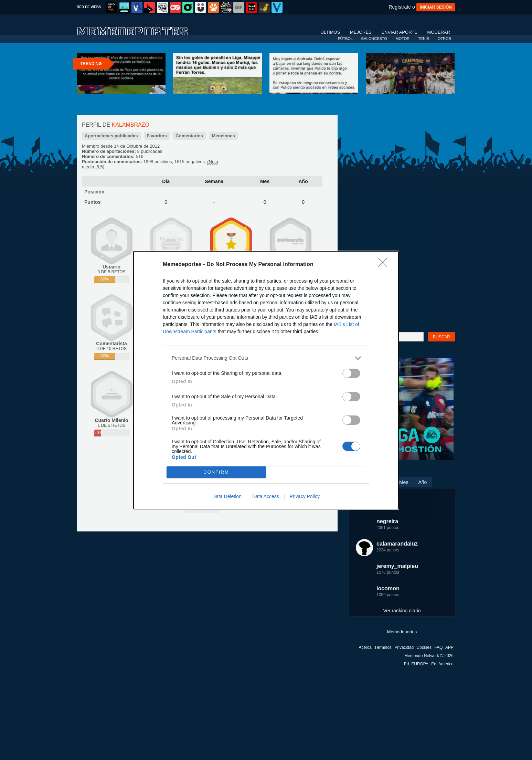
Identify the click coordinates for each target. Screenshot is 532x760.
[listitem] (266, 358)
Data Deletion (227, 496)
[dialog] (266, 380)
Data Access (266, 496)
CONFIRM (216, 472)
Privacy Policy (305, 496)
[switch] (351, 373)
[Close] (385, 265)
